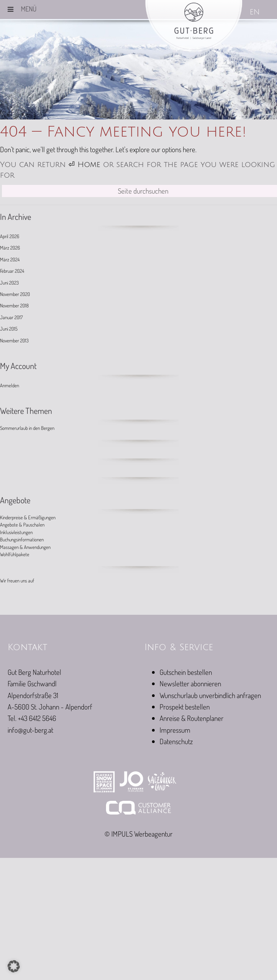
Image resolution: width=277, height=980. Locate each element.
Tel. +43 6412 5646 (32, 718)
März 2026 (10, 248)
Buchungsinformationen (22, 539)
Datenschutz (176, 741)
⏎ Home (84, 165)
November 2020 (15, 294)
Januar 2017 (11, 317)
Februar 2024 (12, 271)
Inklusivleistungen (16, 532)
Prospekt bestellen (185, 707)
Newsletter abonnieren (190, 683)
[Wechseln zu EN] (255, 13)
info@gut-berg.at (30, 730)
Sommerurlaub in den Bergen (27, 428)
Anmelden (9, 385)
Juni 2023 (9, 283)
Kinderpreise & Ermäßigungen (28, 517)
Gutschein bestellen (186, 672)
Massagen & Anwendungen (25, 547)
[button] (14, 966)
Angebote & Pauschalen (22, 525)
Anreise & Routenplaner (192, 718)
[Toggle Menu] (10, 10)
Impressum (175, 730)
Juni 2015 (9, 329)
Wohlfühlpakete (15, 554)
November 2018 (14, 305)
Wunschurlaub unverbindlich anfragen (210, 695)
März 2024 (10, 259)
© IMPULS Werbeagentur (138, 834)
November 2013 (14, 340)
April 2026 (10, 236)
